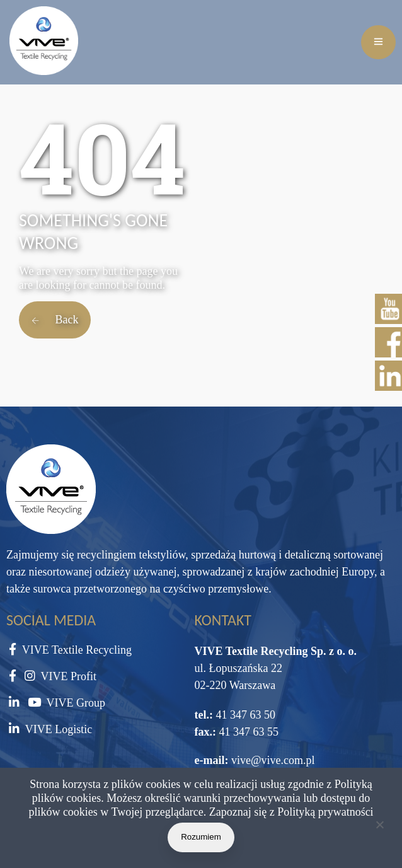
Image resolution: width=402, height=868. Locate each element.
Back (55, 320)
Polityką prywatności (325, 812)
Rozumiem (201, 837)
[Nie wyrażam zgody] (379, 827)
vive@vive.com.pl (273, 760)
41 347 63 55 (247, 732)
